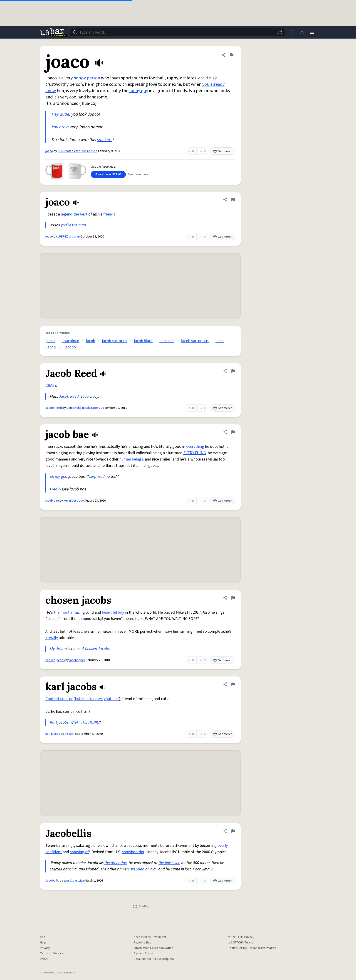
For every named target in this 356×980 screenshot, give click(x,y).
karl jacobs (53, 734)
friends (109, 214)
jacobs (63, 722)
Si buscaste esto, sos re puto (78, 151)
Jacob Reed (54, 408)
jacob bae (52, 501)
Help (43, 943)
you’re (66, 225)
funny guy (139, 91)
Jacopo (70, 347)
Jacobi (51, 347)
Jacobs (104, 649)
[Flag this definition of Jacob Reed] (233, 371)
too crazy (91, 396)
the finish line (169, 863)
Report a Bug (143, 943)
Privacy (45, 948)
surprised (97, 477)
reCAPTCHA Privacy (241, 937)
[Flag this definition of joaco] (232, 55)
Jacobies (167, 341)
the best (80, 214)
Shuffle (140, 906)
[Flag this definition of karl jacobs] (233, 684)
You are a (60, 127)
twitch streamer (88, 699)
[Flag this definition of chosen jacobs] (233, 598)
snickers (105, 140)
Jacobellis (52, 881)
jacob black (143, 341)
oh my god (59, 477)
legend (67, 214)
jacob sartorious (195, 341)
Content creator (59, 699)
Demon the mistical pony (83, 408)
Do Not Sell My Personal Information (252, 948)
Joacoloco (70, 341)
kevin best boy (74, 501)
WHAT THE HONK (84, 722)
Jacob (64, 396)
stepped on (140, 869)
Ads (43, 937)
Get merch (223, 151)
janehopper (77, 660)
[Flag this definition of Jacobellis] (233, 831)
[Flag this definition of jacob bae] (233, 432)
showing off (80, 852)
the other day (116, 863)
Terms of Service (52, 953)
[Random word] (280, 32)
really (56, 489)
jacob (91, 341)
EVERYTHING (195, 453)
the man (79, 225)
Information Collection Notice (153, 948)
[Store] (292, 32)
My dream (58, 649)
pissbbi (69, 734)
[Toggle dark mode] (302, 32)
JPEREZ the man (69, 237)
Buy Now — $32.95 (108, 174)
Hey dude (61, 114)
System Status (144, 953)
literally (52, 638)
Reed (74, 396)
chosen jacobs (55, 660)
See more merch (139, 174)
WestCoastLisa (74, 881)
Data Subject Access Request (154, 959)
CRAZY (51, 386)
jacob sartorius (115, 341)
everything (195, 447)
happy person (87, 78)
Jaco (220, 341)
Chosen (91, 649)
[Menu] (312, 32)
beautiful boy (113, 612)
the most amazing (69, 612)
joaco (49, 151)
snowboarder (133, 852)
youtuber (111, 699)
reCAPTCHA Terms (240, 943)
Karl (53, 722)
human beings (131, 459)
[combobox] (178, 32)
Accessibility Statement (150, 937)
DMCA (44, 959)
